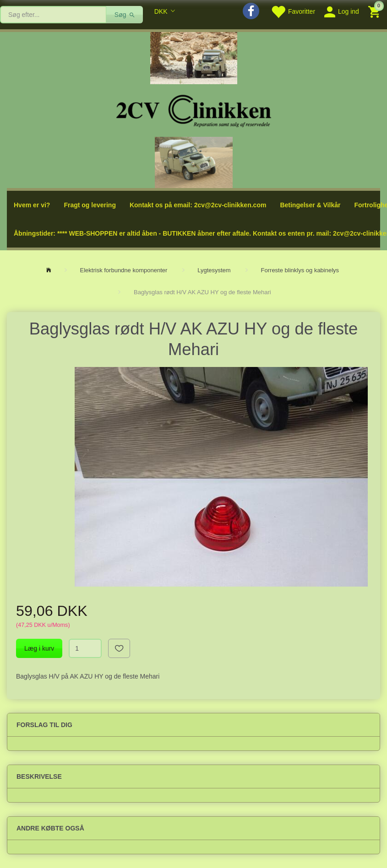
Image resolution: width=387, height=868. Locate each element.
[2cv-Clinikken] (194, 110)
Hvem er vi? (32, 205)
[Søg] (125, 15)
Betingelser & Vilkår (310, 205)
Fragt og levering (90, 205)
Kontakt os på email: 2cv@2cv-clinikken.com (198, 205)
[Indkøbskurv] (375, 11)
